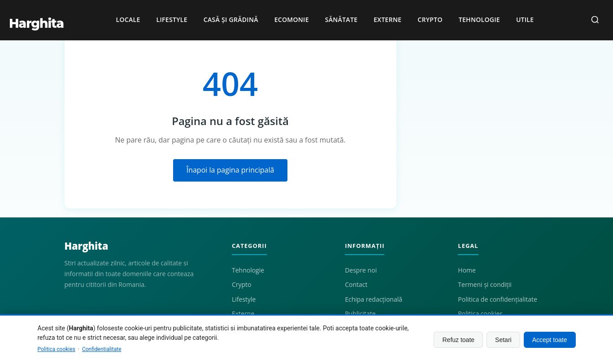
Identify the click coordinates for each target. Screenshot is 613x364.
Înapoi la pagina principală (230, 170)
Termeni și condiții (485, 284)
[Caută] (595, 20)
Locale (128, 19)
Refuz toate (458, 340)
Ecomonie (292, 19)
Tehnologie (479, 19)
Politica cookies (57, 349)
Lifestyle (172, 19)
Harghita (87, 246)
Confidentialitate (102, 349)
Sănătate (341, 19)
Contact (356, 284)
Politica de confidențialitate (498, 299)
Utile (525, 19)
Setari (503, 340)
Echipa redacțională (374, 299)
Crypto (430, 19)
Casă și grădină (231, 19)
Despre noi (361, 270)
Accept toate (550, 340)
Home (467, 270)
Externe (387, 19)
